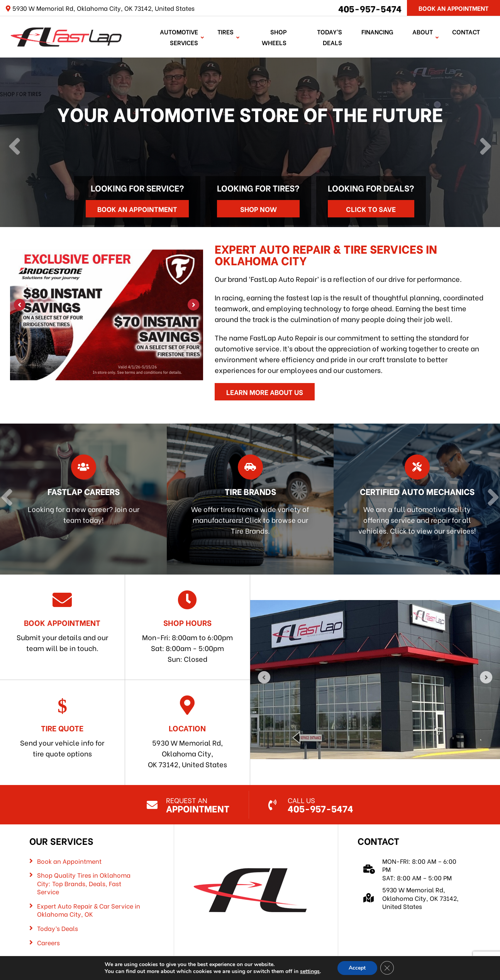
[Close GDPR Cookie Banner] (387, 968)
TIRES (225, 31)
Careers (48, 942)
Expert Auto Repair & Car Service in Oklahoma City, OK (89, 909)
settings (309, 972)
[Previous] (14, 146)
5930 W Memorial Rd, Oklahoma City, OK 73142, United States (187, 732)
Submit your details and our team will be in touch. (62, 621)
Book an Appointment (137, 208)
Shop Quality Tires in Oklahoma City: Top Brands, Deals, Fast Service (84, 883)
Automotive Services (179, 36)
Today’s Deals (330, 36)
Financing (378, 31)
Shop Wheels (274, 36)
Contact (466, 31)
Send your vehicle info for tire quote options (62, 726)
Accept (357, 968)
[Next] (486, 146)
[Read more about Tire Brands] (250, 498)
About (423, 31)
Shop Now (258, 208)
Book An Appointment (453, 8)
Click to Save (371, 208)
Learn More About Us (265, 391)
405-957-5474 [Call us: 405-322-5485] (370, 8)
